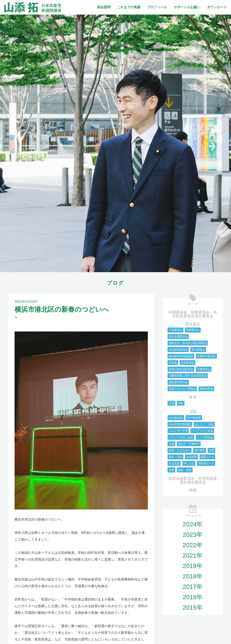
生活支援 (174, 463)
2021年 (193, 555)
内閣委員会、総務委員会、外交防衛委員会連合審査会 (193, 314)
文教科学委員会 (206, 356)
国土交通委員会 (178, 337)
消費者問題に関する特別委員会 (188, 376)
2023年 (193, 535)
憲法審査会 (198, 350)
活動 (193, 412)
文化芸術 (191, 457)
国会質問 (104, 7)
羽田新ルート (206, 463)
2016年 (193, 597)
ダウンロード (217, 7)
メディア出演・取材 (181, 437)
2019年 (193, 566)
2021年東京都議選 (180, 424)
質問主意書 (206, 389)
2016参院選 (176, 418)
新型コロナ (207, 457)
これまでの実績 (129, 7)
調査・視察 (185, 470)
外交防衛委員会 (178, 350)
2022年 (193, 545)
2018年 (193, 576)
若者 (172, 470)
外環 (211, 450)
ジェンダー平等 (178, 431)
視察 (181, 403)
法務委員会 (204, 369)
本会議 (173, 363)
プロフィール (157, 7)
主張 (172, 403)
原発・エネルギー (180, 450)
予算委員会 (176, 330)
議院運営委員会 (178, 382)
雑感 (193, 490)
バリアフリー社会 (202, 431)
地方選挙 (200, 450)
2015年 (193, 607)
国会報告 (193, 324)
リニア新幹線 (205, 437)
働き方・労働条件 (189, 444)
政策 (193, 397)
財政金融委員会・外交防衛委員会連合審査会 (193, 480)
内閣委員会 (193, 330)
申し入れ (189, 463)
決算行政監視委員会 (181, 369)
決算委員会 (187, 363)
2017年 (193, 587)
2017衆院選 (194, 418)
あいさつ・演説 (204, 424)
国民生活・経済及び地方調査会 (188, 343)
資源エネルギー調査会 (182, 389)
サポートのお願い (187, 7)
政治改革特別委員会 (181, 356)
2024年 (193, 524)
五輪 (172, 444)
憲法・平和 (176, 457)
